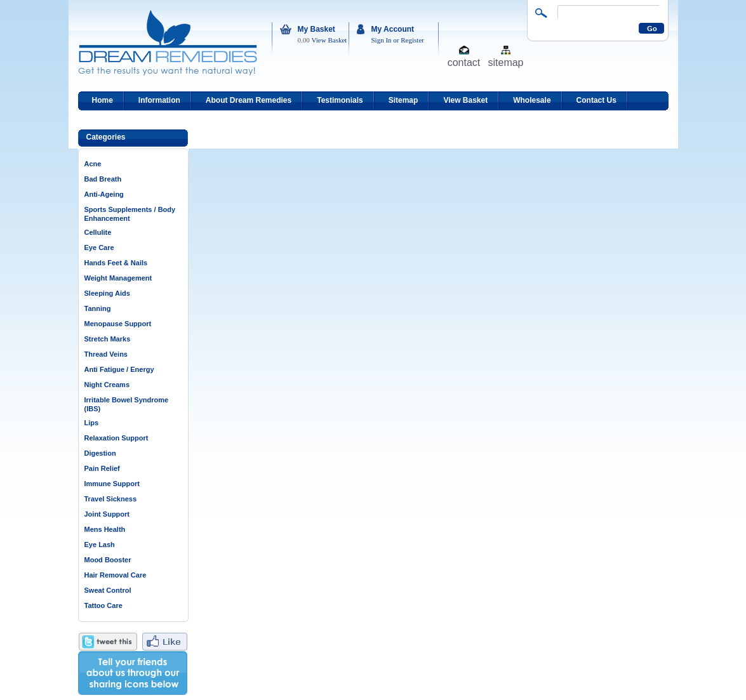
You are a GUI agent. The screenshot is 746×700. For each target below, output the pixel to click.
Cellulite (98, 232)
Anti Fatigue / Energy (119, 369)
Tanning (98, 308)
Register (412, 40)
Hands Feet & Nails (116, 263)
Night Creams (107, 385)
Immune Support (112, 484)
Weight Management (118, 278)
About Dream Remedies (249, 100)
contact (464, 62)
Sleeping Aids (107, 293)
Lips (92, 423)
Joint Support (107, 514)
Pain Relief (102, 468)
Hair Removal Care (116, 575)
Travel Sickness (111, 499)
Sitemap (403, 100)
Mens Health (105, 529)
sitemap (505, 62)
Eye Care (99, 248)
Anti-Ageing (104, 194)
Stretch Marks (108, 339)
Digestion (100, 453)
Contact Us (596, 100)
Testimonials (340, 100)
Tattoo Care (103, 605)
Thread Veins (106, 354)
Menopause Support (118, 324)
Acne (93, 164)
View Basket (330, 40)
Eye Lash (100, 545)
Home (103, 100)
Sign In (382, 40)
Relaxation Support (117, 438)
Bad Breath (103, 179)
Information (159, 100)
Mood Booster (108, 560)
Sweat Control (108, 590)
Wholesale (532, 100)
